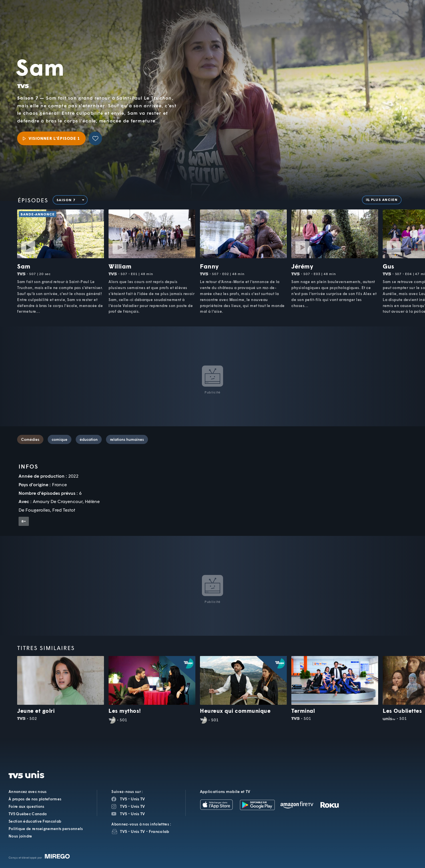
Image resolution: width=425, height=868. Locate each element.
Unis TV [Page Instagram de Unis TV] (138, 806)
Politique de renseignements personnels (46, 829)
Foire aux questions (27, 806)
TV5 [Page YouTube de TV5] (124, 814)
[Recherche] (401, 19)
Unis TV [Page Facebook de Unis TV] (138, 799)
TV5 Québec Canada (28, 814)
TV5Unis (53, 13)
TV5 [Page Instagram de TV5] (124, 806)
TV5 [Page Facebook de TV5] (124, 799)
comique (60, 439)
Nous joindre (20, 836)
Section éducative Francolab (35, 821)
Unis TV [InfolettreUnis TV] (138, 831)
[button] (324, 19)
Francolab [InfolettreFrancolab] (159, 831)
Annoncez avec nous (28, 792)
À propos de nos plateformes (35, 799)
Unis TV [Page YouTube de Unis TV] (138, 814)
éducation (89, 439)
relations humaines (127, 439)
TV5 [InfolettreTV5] (124, 831)
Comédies (30, 439)
